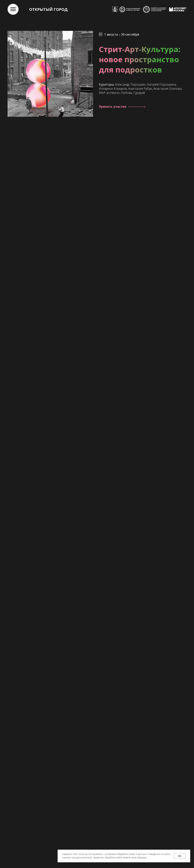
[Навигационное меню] (13, 9)
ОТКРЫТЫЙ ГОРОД (48, 9)
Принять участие (113, 107)
